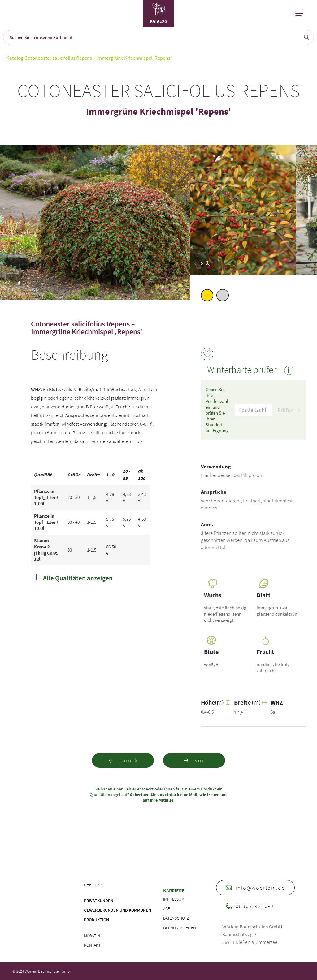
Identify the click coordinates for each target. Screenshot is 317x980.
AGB (167, 909)
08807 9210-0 (250, 906)
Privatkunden (99, 901)
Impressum (174, 899)
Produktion (96, 920)
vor (194, 760)
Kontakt (92, 945)
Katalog (15, 58)
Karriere (174, 890)
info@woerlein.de (255, 888)
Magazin (92, 935)
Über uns (93, 885)
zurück (123, 760)
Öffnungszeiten (180, 928)
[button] (202, 264)
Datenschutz (176, 918)
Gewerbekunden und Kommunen (117, 910)
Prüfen (289, 410)
